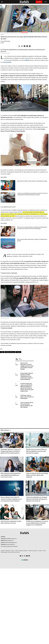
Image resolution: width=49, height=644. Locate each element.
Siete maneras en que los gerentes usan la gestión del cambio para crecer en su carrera (11, 535)
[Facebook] (21, 615)
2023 (2, 388)
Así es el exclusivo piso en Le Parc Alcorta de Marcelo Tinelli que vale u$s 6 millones (27, 459)
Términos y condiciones (33, 610)
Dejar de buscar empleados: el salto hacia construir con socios (11, 582)
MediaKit (3, 610)
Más (26, 413)
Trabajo (18, 388)
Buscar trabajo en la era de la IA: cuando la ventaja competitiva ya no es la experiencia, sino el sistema (11, 559)
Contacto (13, 610)
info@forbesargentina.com (9, 600)
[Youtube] (27, 615)
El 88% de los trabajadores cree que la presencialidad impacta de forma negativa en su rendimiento (37, 583)
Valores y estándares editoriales (21, 610)
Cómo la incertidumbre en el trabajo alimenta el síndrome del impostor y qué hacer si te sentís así (37, 559)
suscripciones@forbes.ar (10, 604)
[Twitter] (23, 615)
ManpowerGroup (10, 388)
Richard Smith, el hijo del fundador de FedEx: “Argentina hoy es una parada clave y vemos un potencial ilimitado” (27, 430)
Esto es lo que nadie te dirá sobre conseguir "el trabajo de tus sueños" (32, 255)
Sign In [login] (46, 2)
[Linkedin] (29, 615)
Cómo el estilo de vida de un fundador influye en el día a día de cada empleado (37, 535)
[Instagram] (25, 615)
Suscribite (39, 2)
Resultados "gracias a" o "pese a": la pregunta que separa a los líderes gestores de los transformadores (11, 511)
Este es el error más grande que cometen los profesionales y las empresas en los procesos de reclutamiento (32, 243)
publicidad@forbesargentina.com (11, 598)
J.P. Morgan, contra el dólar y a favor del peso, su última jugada (27, 451)
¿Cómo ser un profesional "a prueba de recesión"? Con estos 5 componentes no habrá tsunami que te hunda (32, 209)
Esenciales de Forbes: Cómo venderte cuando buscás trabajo (32, 196)
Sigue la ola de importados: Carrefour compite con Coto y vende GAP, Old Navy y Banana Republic (27, 420)
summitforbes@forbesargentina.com (10, 602)
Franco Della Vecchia (5, 48)
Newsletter (8, 610)
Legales (40, 610)
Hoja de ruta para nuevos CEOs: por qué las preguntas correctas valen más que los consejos (37, 511)
